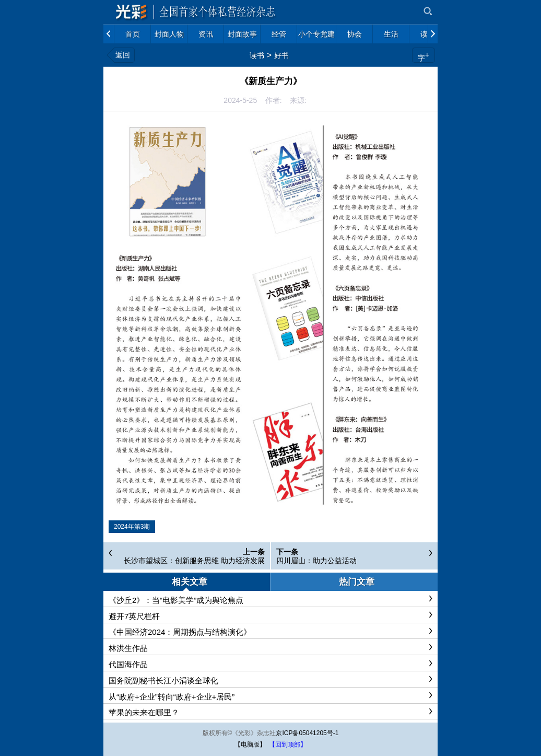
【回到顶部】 (288, 745)
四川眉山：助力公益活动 (316, 561)
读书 (257, 55)
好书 (281, 55)
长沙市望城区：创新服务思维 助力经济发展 (194, 561)
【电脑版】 (250, 745)
